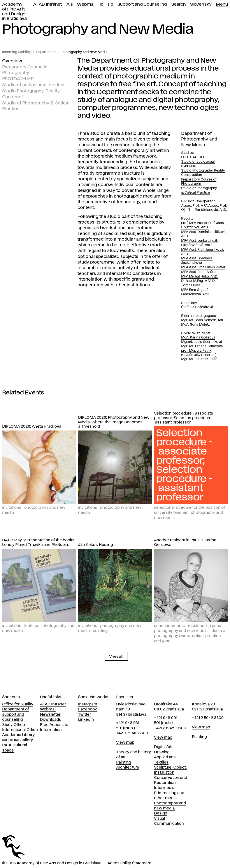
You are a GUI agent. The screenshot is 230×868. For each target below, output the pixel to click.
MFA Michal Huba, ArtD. (200, 277)
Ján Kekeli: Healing (96, 545)
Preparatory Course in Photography (25, 70)
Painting (100, 631)
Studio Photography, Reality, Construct (31, 94)
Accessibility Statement (129, 863)
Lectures (32, 626)
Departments (46, 52)
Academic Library (18, 735)
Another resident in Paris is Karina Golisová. (185, 542)
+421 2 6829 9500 (170, 728)
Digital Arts (164, 747)
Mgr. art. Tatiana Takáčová (202, 346)
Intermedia (164, 788)
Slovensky (201, 4)
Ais (70, 4)
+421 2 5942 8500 (132, 733)
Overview (12, 61)
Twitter (85, 715)
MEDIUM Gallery (18, 740)
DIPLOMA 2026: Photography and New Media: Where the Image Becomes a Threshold (114, 422)
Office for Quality (18, 704)
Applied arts (165, 757)
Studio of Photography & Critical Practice (36, 106)
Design (161, 813)
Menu (222, 4)
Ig (102, 4)
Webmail (86, 4)
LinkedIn (86, 720)
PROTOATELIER (18, 79)
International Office (20, 730)
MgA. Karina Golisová (198, 338)
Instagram (88, 704)
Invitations (12, 508)
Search (179, 4)
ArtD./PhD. (163, 641)
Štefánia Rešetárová (197, 307)
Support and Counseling (142, 4)
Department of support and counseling (16, 714)
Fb (111, 4)
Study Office (14, 725)
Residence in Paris (205, 626)
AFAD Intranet (48, 4)
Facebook (88, 709)
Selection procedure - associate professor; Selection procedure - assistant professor (184, 418)
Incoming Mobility (16, 52)
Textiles (161, 762)
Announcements (169, 626)
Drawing (162, 752)
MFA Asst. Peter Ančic (198, 272)
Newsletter (50, 715)
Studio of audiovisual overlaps (34, 85)
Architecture (128, 767)
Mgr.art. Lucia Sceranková (202, 342)
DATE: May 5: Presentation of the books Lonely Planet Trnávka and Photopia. (38, 542)
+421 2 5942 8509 (208, 718)
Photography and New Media (84, 52)
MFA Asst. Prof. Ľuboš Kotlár (203, 267)
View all (116, 657)
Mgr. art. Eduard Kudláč (199, 359)
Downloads (51, 720)
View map (125, 743)
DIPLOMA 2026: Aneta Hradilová (32, 427)
